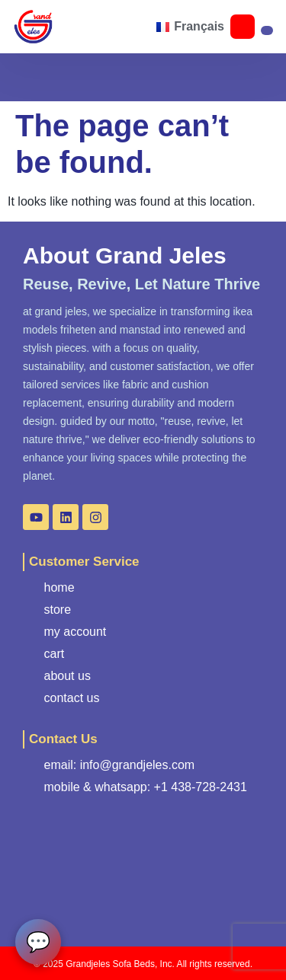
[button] (59, 27)
